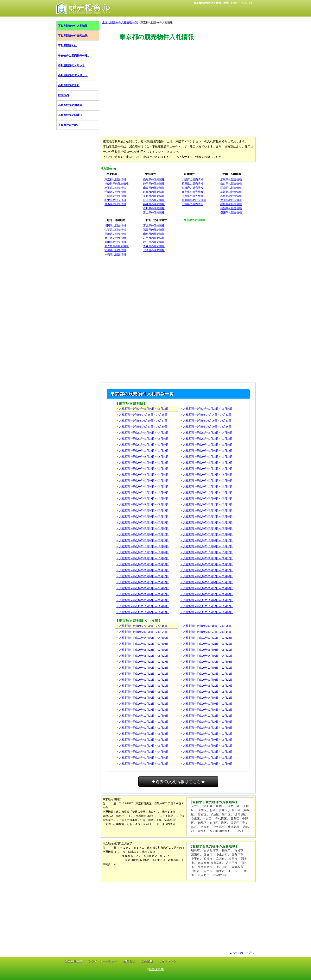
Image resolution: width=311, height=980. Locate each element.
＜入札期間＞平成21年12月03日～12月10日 (207, 600)
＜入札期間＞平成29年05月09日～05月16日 (142, 698)
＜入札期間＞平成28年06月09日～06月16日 (142, 576)
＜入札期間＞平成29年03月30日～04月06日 (142, 528)
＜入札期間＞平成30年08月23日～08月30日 (142, 457)
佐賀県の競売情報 (115, 230)
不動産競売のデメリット (73, 75)
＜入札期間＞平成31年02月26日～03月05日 (142, 439)
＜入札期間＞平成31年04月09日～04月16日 (142, 433)
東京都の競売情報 (115, 179)
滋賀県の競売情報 (192, 196)
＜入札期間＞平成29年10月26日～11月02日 (142, 492)
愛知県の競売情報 (154, 179)
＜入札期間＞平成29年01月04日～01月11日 (207, 710)
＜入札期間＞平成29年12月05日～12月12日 (207, 668)
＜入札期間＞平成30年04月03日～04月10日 (207, 656)
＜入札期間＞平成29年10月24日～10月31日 (207, 674)
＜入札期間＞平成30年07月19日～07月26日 (207, 457)
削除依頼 (147, 961)
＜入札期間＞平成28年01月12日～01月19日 (207, 758)
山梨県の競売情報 (154, 188)
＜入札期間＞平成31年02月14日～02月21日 (207, 439)
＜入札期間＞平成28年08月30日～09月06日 (207, 728)
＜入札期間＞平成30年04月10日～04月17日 (207, 469)
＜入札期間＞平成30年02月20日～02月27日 (142, 662)
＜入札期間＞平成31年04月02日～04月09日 (142, 638)
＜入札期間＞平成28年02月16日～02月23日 (207, 752)
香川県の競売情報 (231, 200)
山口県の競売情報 (231, 184)
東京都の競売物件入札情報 (157, 22)
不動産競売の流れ (69, 85)
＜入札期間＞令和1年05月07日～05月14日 (206, 632)
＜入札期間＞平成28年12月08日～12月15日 (207, 540)
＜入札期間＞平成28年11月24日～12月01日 (142, 546)
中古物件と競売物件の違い (74, 55)
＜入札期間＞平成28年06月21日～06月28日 (142, 740)
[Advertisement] (178, 61)
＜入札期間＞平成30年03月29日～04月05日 (142, 475)
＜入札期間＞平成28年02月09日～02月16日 (142, 594)
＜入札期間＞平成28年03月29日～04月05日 (142, 588)
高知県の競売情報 (231, 208)
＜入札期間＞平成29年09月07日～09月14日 (207, 498)
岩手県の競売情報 (154, 238)
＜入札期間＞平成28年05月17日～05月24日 (142, 746)
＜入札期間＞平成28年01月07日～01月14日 (142, 600)
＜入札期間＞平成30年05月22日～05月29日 (142, 656)
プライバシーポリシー (103, 961)
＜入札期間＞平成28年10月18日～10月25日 (142, 722)
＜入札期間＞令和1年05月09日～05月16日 (206, 427)
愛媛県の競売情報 (231, 213)
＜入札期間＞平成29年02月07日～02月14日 (207, 704)
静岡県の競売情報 (154, 184)
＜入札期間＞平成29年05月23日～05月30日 (207, 692)
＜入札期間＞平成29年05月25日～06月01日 (207, 516)
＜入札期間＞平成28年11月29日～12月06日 (142, 716)
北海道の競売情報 (154, 250)
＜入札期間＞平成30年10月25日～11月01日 (207, 445)
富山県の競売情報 (154, 213)
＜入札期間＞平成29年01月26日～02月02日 (207, 534)
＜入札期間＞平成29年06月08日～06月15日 (142, 516)
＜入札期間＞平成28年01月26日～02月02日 (207, 594)
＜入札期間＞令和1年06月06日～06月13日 (206, 421)
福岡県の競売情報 (115, 226)
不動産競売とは (67, 46)
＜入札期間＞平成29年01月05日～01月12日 (142, 540)
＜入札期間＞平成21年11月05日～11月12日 (142, 612)
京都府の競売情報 (192, 188)
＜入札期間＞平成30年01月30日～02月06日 (207, 662)
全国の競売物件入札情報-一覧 (120, 22)
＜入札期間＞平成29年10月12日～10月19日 (207, 492)
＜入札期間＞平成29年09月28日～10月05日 (142, 498)
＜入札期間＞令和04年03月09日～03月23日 (142, 409)
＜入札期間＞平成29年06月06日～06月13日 (142, 692)
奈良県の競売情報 (192, 192)
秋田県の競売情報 (154, 242)
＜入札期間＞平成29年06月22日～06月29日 (207, 510)
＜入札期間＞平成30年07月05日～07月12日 (142, 463)
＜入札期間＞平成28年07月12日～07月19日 (207, 734)
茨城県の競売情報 (115, 196)
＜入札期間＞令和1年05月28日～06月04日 (142, 632)
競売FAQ (64, 95)
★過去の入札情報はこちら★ (178, 782)
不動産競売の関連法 (70, 115)
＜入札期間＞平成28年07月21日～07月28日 (142, 564)
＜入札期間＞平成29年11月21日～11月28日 (142, 674)
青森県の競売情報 (154, 246)
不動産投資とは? (68, 125)
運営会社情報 (73, 961)
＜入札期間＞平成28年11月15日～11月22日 (207, 716)
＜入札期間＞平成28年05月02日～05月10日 (207, 746)
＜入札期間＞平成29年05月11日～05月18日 (142, 522)
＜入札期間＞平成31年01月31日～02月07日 (142, 445)
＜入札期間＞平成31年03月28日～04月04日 (207, 433)
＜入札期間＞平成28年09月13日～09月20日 (207, 558)
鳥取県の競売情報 (231, 192)
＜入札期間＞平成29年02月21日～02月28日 (142, 704)
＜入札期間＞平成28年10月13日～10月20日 (207, 552)
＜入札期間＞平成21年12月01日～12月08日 (207, 764)
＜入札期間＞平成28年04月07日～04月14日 (207, 582)
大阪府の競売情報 (192, 179)
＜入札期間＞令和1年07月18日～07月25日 (142, 415)
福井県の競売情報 (154, 204)
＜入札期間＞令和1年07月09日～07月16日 (142, 626)
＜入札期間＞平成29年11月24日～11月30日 (207, 486)
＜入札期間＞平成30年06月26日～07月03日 (142, 650)
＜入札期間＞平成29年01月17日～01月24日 (142, 710)
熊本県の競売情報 (115, 242)
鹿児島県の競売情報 (117, 246)
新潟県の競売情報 (154, 200)
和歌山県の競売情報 (194, 200)
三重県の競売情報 (192, 204)
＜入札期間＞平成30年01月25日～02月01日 (207, 480)
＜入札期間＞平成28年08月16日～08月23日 (142, 734)
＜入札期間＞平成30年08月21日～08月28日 (207, 644)
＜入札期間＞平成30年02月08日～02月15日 (142, 480)
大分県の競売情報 (115, 238)
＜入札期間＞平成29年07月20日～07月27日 (207, 504)
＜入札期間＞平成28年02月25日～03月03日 (207, 588)
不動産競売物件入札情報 (73, 26)
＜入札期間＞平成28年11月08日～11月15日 (207, 546)
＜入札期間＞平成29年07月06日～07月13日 (142, 510)
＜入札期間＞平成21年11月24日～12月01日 (142, 606)
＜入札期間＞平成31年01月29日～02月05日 (142, 644)
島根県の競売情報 (231, 196)
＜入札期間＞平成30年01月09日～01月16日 (142, 486)
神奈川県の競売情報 (117, 184)
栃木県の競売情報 (115, 200)
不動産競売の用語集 (70, 105)
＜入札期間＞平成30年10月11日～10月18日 (142, 451)
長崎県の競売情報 (115, 234)
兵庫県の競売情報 (192, 184)
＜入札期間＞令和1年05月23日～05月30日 (142, 427)
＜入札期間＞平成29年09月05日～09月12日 (207, 680)
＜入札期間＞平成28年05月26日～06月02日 (207, 576)
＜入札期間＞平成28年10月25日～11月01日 (142, 552)
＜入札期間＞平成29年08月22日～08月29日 (142, 504)
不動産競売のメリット (71, 65)
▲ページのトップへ (242, 953)
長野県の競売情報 (154, 196)
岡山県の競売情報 (231, 188)
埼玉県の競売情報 (115, 188)
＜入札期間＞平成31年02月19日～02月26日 (207, 638)
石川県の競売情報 (154, 208)
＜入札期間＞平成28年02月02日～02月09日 (142, 758)
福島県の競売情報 (154, 230)
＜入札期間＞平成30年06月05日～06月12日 (207, 650)
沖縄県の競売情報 (115, 254)
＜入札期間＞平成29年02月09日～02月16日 (142, 534)
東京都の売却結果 (195, 220)
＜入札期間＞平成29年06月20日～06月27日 (207, 686)
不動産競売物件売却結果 (73, 36)
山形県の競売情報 (154, 234)
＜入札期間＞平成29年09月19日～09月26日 (142, 680)
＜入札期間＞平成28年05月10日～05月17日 (142, 582)
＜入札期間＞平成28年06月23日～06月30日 (207, 570)
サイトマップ (167, 961)
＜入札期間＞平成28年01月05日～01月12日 (142, 764)
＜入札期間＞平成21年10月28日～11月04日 (207, 612)
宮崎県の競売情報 (115, 250)
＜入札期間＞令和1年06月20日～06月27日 (142, 421)
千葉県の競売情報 (115, 192)
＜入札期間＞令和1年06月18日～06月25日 (206, 626)
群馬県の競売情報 (115, 204)
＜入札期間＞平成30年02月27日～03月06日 (207, 475)
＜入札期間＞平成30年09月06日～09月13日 (207, 451)
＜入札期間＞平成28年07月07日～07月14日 (142, 570)
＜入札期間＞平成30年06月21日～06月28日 (207, 463)
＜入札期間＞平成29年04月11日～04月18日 (207, 522)
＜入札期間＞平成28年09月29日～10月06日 (142, 558)
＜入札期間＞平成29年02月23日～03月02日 (207, 528)
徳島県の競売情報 (231, 204)
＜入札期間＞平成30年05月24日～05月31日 (142, 469)
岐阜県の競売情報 (154, 192)
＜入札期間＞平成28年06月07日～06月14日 (207, 740)
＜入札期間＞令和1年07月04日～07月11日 (206, 415)
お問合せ (129, 961)
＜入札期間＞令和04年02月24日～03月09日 (207, 409)
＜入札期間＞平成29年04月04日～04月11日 (207, 698)
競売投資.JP (156, 969)
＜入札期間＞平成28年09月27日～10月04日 (207, 722)
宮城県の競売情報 (154, 226)
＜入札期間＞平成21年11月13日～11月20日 (207, 606)
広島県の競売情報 (231, 179)
